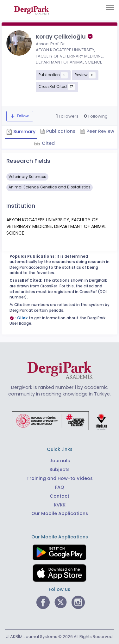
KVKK (60, 505)
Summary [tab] (21, 132)
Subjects (59, 469)
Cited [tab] (48, 143)
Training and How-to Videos (60, 478)
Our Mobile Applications (60, 513)
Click (22, 318)
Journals (60, 461)
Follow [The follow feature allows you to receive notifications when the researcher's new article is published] (22, 116)
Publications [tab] (58, 131)
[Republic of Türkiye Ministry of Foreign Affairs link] (59, 420)
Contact (59, 496)
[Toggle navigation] (110, 8)
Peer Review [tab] (97, 131)
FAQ (60, 487)
